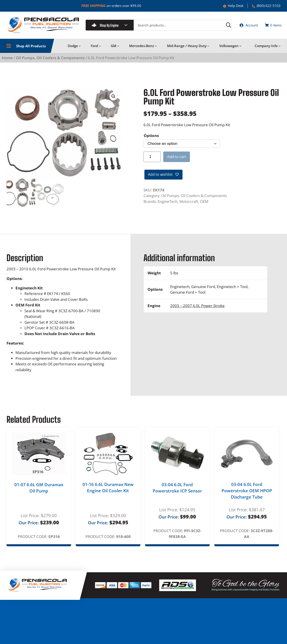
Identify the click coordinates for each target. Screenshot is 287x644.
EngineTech (168, 205)
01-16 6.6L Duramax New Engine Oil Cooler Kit (108, 489)
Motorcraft (189, 205)
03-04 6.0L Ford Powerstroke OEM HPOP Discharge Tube (247, 493)
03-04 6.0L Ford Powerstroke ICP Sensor (177, 490)
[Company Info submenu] (279, 48)
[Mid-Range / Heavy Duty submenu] (208, 48)
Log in (225, 637)
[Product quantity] (152, 159)
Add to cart (177, 159)
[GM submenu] (118, 48)
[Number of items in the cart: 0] (271, 26)
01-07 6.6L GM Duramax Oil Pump (39, 490)
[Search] (217, 26)
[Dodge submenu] (80, 48)
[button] (113, 99)
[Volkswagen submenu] (240, 48)
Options (151, 138)
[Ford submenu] (100, 48)
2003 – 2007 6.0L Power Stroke (197, 307)
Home (7, 60)
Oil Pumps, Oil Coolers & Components (50, 60)
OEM (204, 205)
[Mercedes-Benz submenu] (156, 48)
